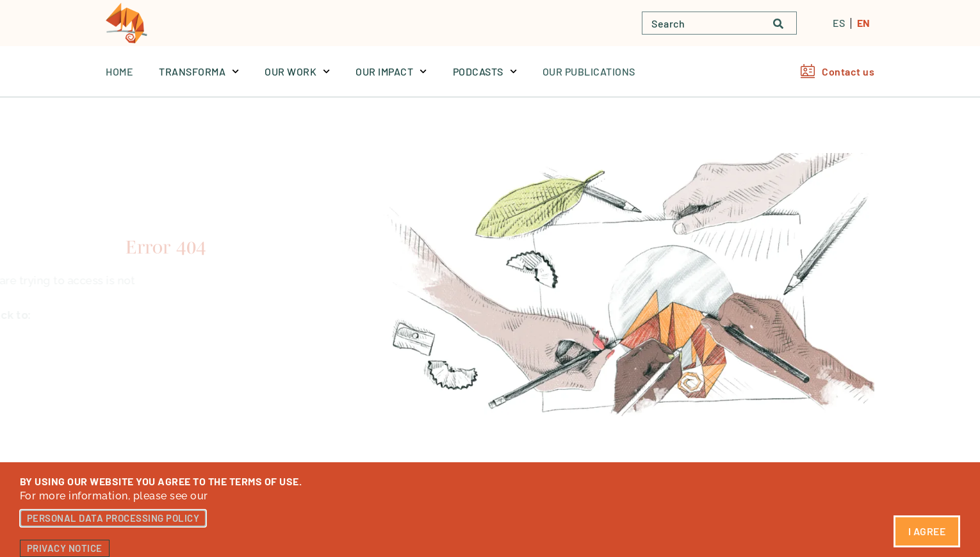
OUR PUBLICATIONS (589, 71)
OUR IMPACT (391, 71)
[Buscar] (785, 23)
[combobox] (701, 23)
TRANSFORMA (199, 71)
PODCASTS (485, 71)
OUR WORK (297, 71)
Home (119, 71)
